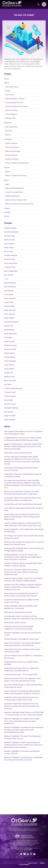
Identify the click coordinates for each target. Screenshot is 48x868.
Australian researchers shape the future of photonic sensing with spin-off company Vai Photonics (22, 706)
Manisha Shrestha (11, 322)
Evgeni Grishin (10, 416)
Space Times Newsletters (14, 188)
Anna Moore (9, 365)
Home (7, 79)
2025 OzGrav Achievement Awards (18, 453)
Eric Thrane (9, 275)
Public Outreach (11, 143)
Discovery (9, 131)
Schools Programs (12, 147)
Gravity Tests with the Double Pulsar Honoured (23, 504)
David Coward (10, 404)
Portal (7, 216)
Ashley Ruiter (9, 377)
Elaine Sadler (9, 306)
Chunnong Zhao (11, 263)
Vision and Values (12, 87)
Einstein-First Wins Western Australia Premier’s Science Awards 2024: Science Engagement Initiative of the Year (23, 587)
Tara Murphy (9, 244)
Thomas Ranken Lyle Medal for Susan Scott (21, 639)
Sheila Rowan (10, 353)
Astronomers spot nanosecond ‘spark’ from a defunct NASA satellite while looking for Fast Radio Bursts (22, 517)
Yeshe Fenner (10, 240)
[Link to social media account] (21, 854)
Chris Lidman (10, 314)
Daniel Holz (9, 326)
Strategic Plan (10, 118)
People (8, 91)
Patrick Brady (10, 357)
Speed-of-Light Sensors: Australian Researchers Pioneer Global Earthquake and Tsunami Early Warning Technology (23, 446)
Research (8, 123)
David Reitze (9, 330)
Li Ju (6, 279)
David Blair (9, 400)
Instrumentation (11, 127)
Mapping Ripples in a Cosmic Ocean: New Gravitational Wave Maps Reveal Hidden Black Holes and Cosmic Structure (23, 557)
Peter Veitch (9, 248)
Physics (8, 135)
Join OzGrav (10, 95)
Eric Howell (9, 412)
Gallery (7, 208)
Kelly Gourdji (9, 341)
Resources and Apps (13, 151)
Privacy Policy (33, 863)
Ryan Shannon (10, 298)
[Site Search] (38, 4)
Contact (7, 212)
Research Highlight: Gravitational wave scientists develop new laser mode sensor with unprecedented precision (24, 730)
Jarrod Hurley (10, 259)
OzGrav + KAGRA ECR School (16, 176)
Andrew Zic (9, 373)
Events (7, 168)
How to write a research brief (16, 200)
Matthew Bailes (10, 228)
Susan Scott (9, 302)
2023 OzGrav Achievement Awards (18, 612)
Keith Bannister (10, 334)
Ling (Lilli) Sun (10, 267)
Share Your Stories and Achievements (19, 204)
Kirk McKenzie (10, 287)
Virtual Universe (11, 155)
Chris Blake (9, 295)
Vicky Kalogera (10, 361)
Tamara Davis (10, 236)
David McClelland (11, 232)
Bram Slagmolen (11, 271)
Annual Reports (11, 114)
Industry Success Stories (14, 192)
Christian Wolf (10, 392)
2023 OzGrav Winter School (15, 623)
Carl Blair (8, 384)
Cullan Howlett (10, 396)
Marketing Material (12, 196)
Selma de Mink (10, 349)
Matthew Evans (10, 345)
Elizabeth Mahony (11, 408)
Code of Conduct (11, 110)
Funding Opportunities (14, 102)
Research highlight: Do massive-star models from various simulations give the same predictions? (22, 721)
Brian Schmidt (10, 381)
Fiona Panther (10, 420)
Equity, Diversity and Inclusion (16, 106)
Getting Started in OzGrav (15, 99)
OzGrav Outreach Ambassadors (17, 163)
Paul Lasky (9, 252)
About (7, 83)
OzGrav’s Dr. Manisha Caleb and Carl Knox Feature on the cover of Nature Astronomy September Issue (21, 572)
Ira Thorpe (8, 338)
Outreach (8, 139)
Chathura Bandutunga (13, 388)
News (6, 180)
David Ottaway (10, 283)
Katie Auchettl (10, 310)
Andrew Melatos (11, 255)
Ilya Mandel (9, 291)
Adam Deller (9, 318)
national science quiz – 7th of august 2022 (21, 675)
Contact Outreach (12, 159)
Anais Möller (9, 369)
